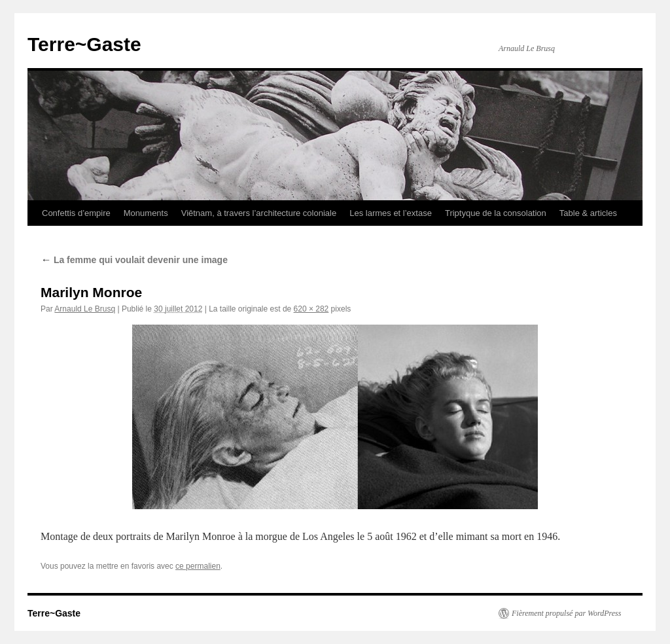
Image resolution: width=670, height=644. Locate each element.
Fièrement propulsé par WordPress (566, 613)
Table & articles (588, 213)
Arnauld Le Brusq (85, 309)
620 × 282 (311, 309)
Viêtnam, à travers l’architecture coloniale (259, 213)
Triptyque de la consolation (496, 213)
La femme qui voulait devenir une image (134, 260)
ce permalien (198, 566)
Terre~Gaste (84, 44)
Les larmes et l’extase (391, 213)
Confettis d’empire (76, 213)
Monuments (146, 213)
